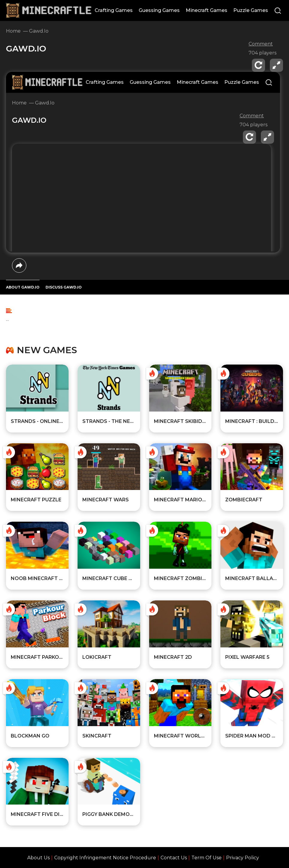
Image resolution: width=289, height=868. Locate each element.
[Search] (278, 11)
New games (47, 350)
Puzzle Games (251, 10)
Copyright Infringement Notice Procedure (105, 858)
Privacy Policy (243, 858)
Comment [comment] (261, 44)
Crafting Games (114, 10)
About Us (38, 858)
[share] (19, 265)
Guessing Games (159, 10)
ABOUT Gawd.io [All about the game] (23, 287)
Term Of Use (206, 858)
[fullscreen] (276, 65)
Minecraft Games (206, 10)
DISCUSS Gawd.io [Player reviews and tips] (64, 287)
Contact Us (174, 858)
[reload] (258, 65)
